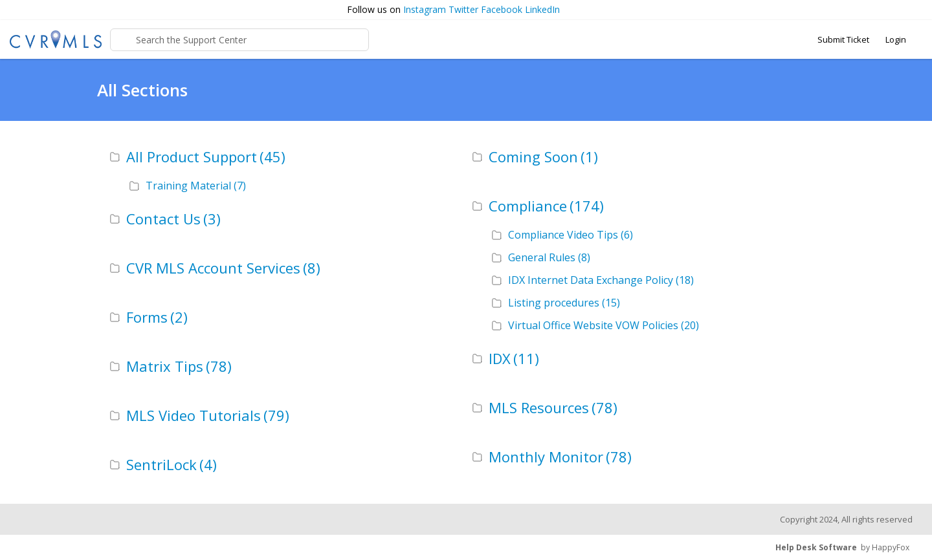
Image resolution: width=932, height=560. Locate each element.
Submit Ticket (843, 39)
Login (896, 39)
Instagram (425, 9)
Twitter (463, 9)
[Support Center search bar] (239, 40)
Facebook (502, 9)
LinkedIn (542, 9)
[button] (916, 10)
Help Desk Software (816, 547)
